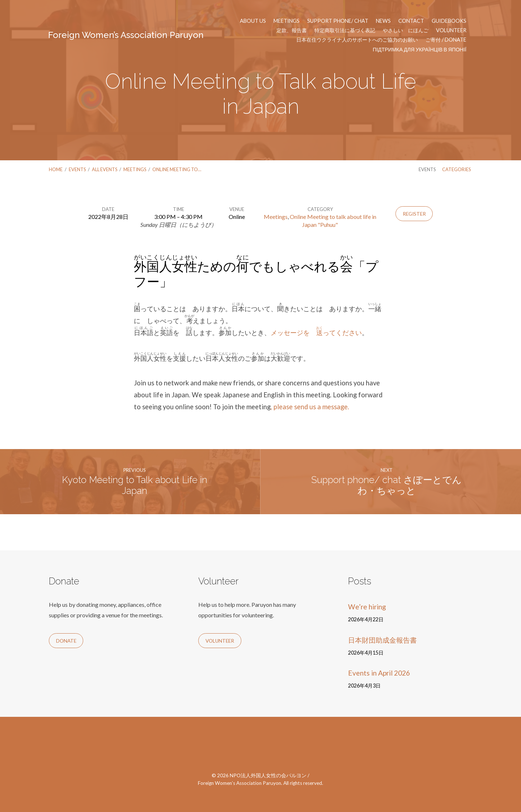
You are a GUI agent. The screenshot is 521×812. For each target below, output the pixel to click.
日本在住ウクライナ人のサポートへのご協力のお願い (357, 40)
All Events (105, 169)
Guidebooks (449, 21)
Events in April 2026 (379, 673)
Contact (411, 21)
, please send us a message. (310, 407)
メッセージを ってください (316, 333)
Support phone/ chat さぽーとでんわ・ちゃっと (386, 485)
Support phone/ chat (338, 21)
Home (56, 169)
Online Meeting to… (177, 169)
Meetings (287, 21)
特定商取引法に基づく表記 (345, 30)
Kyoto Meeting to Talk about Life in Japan (135, 485)
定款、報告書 (292, 30)
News (383, 21)
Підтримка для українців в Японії (420, 50)
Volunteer (451, 30)
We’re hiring (367, 607)
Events (77, 169)
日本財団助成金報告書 (382, 640)
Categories (456, 169)
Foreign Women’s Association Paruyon (126, 35)
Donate (66, 641)
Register (414, 214)
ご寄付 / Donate (446, 40)
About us (253, 21)
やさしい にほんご (406, 30)
